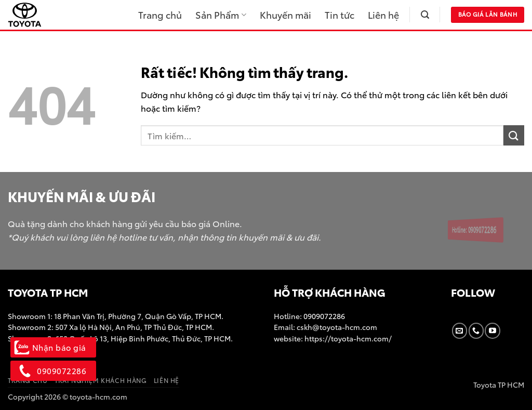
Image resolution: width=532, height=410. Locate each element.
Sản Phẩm (221, 15)
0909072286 (323, 316)
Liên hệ (383, 15)
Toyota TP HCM (499, 384)
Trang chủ (160, 15)
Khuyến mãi (285, 15)
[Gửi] (514, 135)
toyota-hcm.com (98, 396)
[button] (425, 15)
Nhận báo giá (53, 347)
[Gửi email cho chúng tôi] (460, 331)
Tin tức (340, 15)
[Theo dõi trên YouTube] (492, 331)
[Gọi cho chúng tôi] (476, 331)
